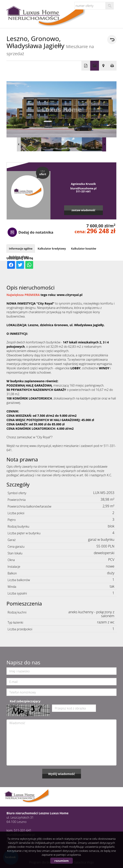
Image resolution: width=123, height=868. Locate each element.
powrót (112, 40)
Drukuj (112, 66)
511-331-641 (83, 191)
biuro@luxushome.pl (83, 188)
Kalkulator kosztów (84, 249)
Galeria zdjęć (95, 66)
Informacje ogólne (21, 249)
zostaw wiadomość (83, 210)
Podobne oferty (19, 257)
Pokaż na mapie (103, 66)
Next (104, 144)
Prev (19, 144)
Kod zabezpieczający (25, 701)
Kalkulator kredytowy (52, 249)
